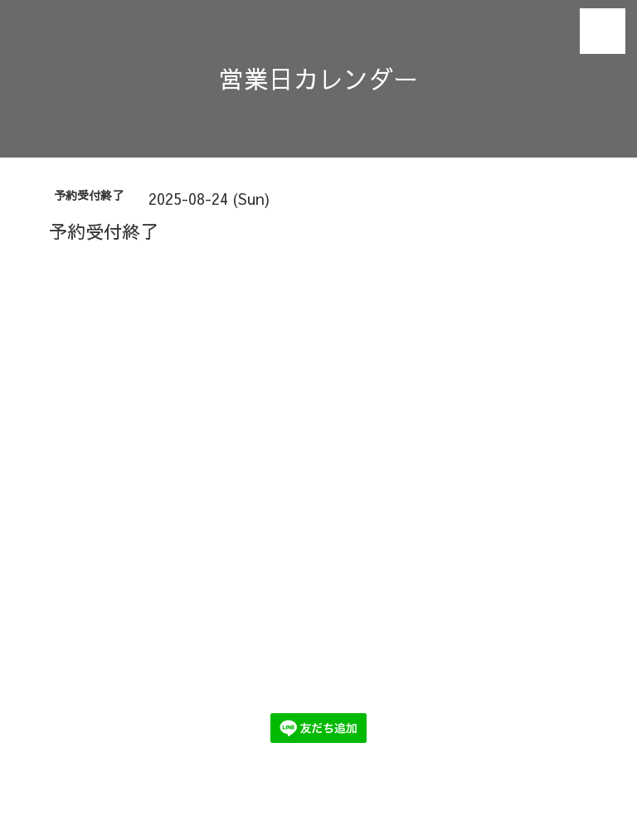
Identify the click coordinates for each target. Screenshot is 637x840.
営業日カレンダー (318, 78)
